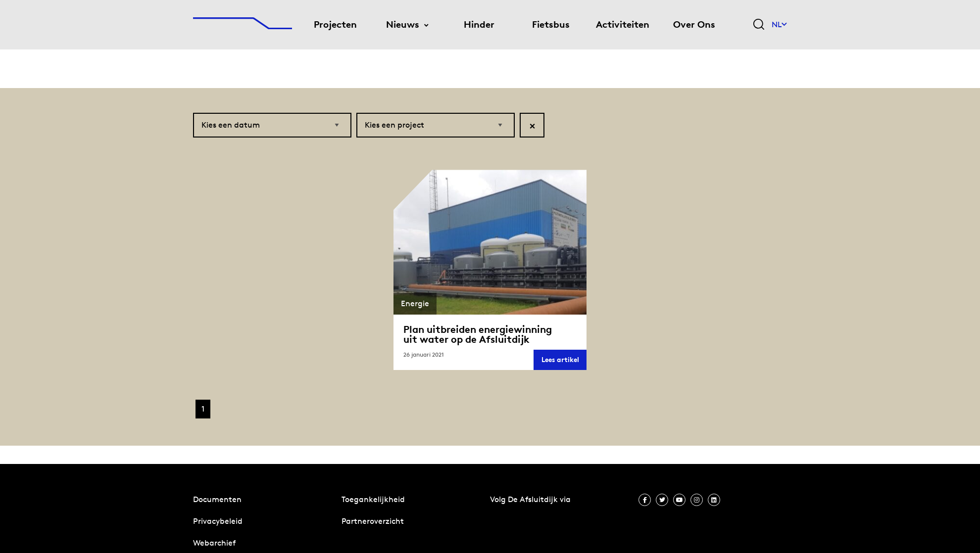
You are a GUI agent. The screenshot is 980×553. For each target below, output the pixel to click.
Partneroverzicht (373, 521)
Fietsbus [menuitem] (551, 24)
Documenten (217, 499)
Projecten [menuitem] (335, 24)
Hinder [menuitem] (479, 24)
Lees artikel (564, 355)
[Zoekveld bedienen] (759, 25)
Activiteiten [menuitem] (623, 24)
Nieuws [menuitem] (403, 24)
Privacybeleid (218, 521)
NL (779, 24)
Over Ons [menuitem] (694, 24)
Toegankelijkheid (373, 499)
